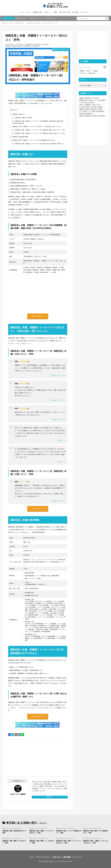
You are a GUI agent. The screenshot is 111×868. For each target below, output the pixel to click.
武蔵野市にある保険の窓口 (33, 46)
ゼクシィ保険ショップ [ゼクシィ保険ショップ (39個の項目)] (85, 111)
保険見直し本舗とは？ (18, 114)
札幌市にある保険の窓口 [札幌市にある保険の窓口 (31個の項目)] (85, 116)
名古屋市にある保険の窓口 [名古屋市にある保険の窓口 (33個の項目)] (86, 114)
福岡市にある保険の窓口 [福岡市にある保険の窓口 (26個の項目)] (99, 116)
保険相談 (32, 18)
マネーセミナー (85, 12)
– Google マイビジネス (58, 375)
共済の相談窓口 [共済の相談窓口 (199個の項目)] (102, 100)
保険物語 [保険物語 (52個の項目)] (82, 109)
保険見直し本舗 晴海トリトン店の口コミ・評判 (42, 842)
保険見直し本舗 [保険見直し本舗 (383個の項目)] (83, 100)
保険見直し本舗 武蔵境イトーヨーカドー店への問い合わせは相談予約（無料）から (38, 144)
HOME (6, 23)
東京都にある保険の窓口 (43, 44)
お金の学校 (75, 12)
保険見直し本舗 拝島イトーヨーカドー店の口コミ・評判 (69, 842)
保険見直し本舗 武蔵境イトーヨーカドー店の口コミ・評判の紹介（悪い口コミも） (36, 126)
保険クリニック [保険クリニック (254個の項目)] (92, 100)
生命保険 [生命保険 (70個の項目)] (100, 107)
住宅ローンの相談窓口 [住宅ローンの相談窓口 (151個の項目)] (85, 105)
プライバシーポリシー (43, 857)
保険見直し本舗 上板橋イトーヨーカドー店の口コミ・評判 (96, 842)
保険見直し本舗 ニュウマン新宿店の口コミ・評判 (69, 832)
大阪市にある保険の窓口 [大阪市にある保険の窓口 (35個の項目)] (98, 111)
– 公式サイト (61, 441)
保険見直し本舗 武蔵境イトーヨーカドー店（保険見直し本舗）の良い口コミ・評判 (38, 130)
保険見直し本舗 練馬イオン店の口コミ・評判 (14, 842)
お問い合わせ (57, 857)
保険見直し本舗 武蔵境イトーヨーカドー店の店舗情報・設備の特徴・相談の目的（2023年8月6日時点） (37, 122)
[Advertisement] (21, 758)
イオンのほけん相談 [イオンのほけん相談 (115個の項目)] (84, 107)
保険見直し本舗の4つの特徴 (21, 118)
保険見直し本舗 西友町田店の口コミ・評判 (15, 832)
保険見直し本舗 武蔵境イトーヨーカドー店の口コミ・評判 (42, 23)
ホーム (22, 12)
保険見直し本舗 (50, 18)
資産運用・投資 (37, 12)
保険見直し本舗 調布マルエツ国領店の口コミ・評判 (96, 832)
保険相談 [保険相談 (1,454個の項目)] (82, 98)
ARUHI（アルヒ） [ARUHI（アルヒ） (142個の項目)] (96, 105)
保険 (55, 12)
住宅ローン (48, 12)
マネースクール (40, 18)
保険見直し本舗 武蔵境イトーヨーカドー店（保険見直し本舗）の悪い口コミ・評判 (38, 133)
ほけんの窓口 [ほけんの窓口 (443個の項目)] (96, 98)
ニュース (28, 12)
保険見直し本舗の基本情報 (19, 137)
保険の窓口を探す (20, 23)
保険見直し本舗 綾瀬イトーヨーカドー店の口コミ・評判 (42, 832)
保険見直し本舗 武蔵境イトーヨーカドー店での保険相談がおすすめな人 (33, 140)
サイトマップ (77, 857)
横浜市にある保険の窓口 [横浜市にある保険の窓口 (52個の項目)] (91, 109)
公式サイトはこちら (38, 316)
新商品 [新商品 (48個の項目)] (101, 109)
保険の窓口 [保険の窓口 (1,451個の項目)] (88, 98)
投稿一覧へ (49, 797)
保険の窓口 (9, 46)
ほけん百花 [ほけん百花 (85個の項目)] (94, 107)
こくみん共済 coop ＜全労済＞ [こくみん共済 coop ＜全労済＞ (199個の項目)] (87, 102)
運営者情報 (67, 857)
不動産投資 (18, 18)
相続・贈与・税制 (65, 12)
